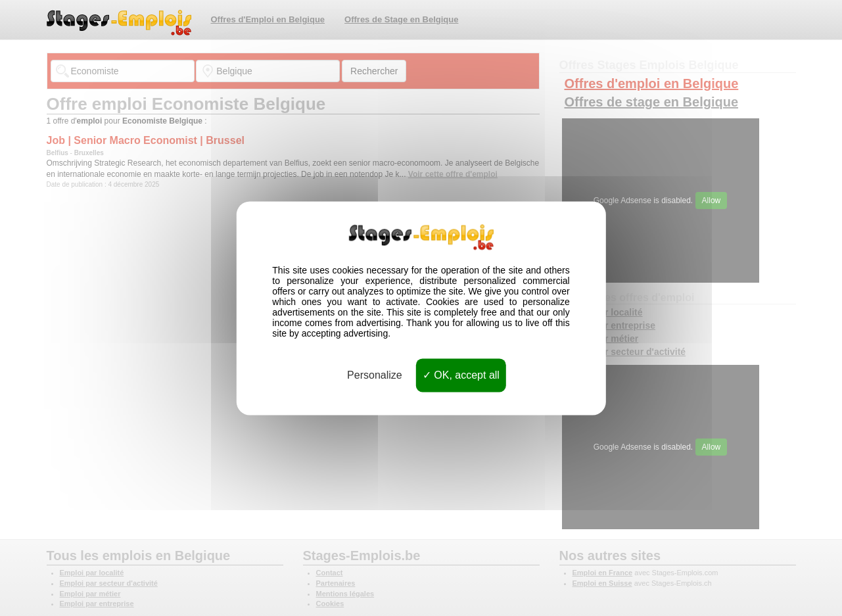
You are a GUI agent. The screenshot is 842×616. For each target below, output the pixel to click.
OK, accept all (461, 375)
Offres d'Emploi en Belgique (268, 19)
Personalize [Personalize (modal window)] (375, 375)
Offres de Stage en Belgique (401, 19)
